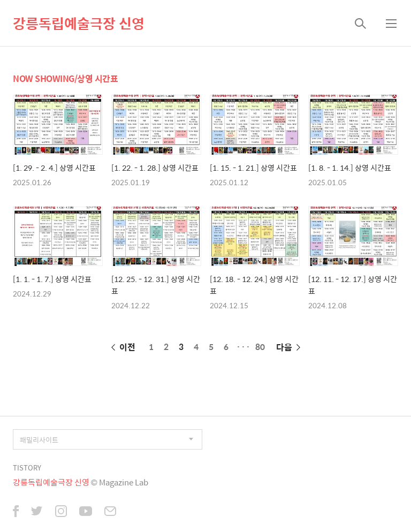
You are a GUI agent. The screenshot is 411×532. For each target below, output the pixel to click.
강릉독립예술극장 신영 (79, 23)
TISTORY (27, 468)
